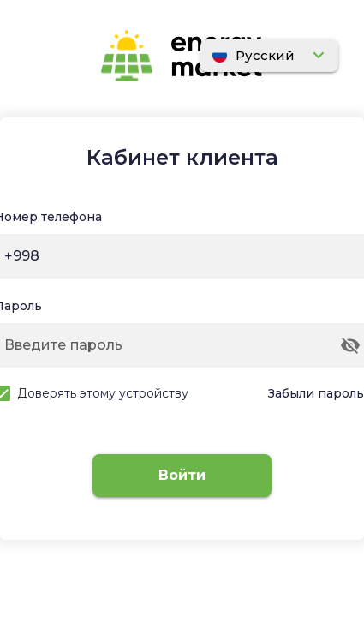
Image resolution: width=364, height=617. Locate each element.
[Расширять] (269, 56)
